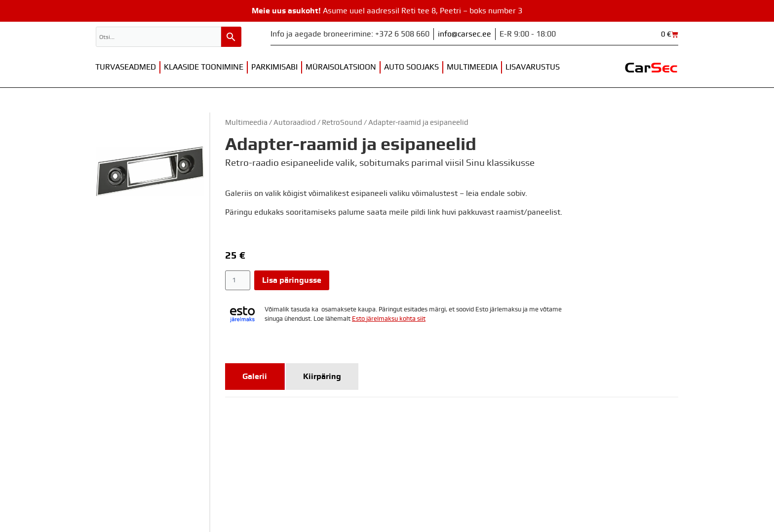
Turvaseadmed (126, 67)
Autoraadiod (295, 123)
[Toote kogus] (238, 280)
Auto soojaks (411, 67)
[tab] (255, 377)
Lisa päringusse (292, 280)
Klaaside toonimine (204, 67)
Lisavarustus (533, 67)
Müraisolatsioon (341, 67)
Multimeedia (472, 67)
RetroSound (342, 123)
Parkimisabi (274, 67)
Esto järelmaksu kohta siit (389, 319)
